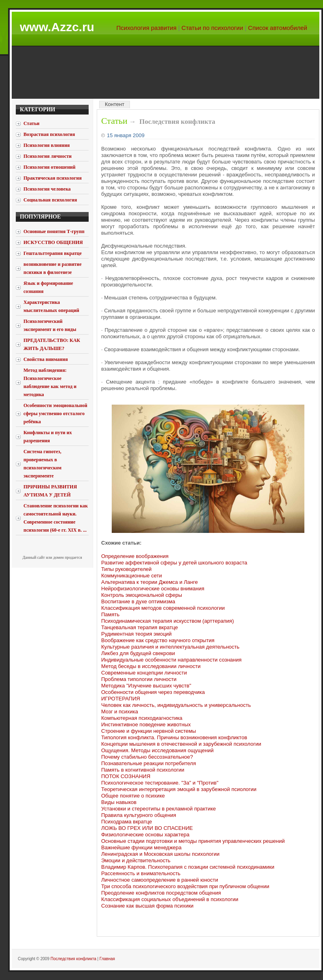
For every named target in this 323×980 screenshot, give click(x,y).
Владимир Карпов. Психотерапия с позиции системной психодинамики (188, 867)
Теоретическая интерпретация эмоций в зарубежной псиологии (179, 789)
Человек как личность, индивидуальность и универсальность (176, 705)
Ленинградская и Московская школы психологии (160, 854)
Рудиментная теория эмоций (136, 634)
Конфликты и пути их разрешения (48, 437)
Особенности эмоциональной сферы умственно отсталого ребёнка (55, 414)
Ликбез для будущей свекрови (138, 653)
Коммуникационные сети (132, 576)
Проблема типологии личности (139, 679)
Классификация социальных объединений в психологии (170, 899)
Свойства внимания (46, 359)
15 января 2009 (126, 135)
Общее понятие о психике (133, 796)
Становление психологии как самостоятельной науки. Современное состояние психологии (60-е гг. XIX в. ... (56, 518)
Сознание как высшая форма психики (147, 906)
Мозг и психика (120, 712)
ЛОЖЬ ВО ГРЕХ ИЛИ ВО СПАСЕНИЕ (147, 828)
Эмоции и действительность (136, 860)
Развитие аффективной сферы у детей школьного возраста (174, 563)
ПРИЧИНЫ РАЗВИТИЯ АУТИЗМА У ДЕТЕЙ (50, 491)
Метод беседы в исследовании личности (151, 666)
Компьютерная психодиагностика (142, 718)
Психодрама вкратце (126, 822)
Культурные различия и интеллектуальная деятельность (170, 647)
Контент (115, 104)
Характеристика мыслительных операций (51, 306)
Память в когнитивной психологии (143, 770)
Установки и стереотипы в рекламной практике (158, 809)
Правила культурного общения (139, 815)
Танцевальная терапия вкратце (139, 627)
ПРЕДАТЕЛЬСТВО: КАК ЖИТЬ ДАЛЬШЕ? (52, 344)
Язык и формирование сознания (48, 287)
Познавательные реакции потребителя (149, 763)
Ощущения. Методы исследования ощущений (157, 750)
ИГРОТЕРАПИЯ (121, 699)
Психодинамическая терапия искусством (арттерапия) (168, 621)
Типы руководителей (126, 569)
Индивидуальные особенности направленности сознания (171, 660)
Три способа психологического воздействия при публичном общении (185, 886)
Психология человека (47, 189)
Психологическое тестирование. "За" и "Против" (160, 783)
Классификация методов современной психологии (163, 608)
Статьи (114, 121)
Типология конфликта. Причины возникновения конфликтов (174, 737)
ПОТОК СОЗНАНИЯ (126, 776)
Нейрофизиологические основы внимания (153, 589)
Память (110, 614)
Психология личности (48, 156)
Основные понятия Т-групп (54, 231)
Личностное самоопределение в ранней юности (160, 880)
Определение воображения (135, 556)
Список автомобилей (278, 28)
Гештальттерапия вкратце (53, 253)
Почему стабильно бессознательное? (147, 757)
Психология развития (147, 28)
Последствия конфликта (73, 959)
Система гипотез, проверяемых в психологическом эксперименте (42, 464)
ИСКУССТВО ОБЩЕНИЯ (53, 242)
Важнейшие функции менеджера (141, 847)
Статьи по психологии (212, 28)
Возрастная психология (49, 134)
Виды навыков (119, 802)
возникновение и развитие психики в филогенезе (52, 268)
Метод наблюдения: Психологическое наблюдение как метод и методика (50, 382)
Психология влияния (47, 145)
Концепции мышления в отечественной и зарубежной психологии (181, 744)
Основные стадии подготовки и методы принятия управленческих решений (193, 841)
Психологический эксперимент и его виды (50, 325)
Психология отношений (49, 167)
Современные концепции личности (144, 673)
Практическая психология (53, 178)
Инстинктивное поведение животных (146, 724)
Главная (107, 959)
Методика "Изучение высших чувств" (146, 686)
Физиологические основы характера (145, 835)
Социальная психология (50, 200)
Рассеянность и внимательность (141, 873)
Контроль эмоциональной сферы (142, 595)
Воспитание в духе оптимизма (138, 601)
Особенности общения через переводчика (153, 692)
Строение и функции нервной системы (149, 731)
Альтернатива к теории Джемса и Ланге (150, 582)
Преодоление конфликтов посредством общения (161, 893)
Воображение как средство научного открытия (158, 640)
